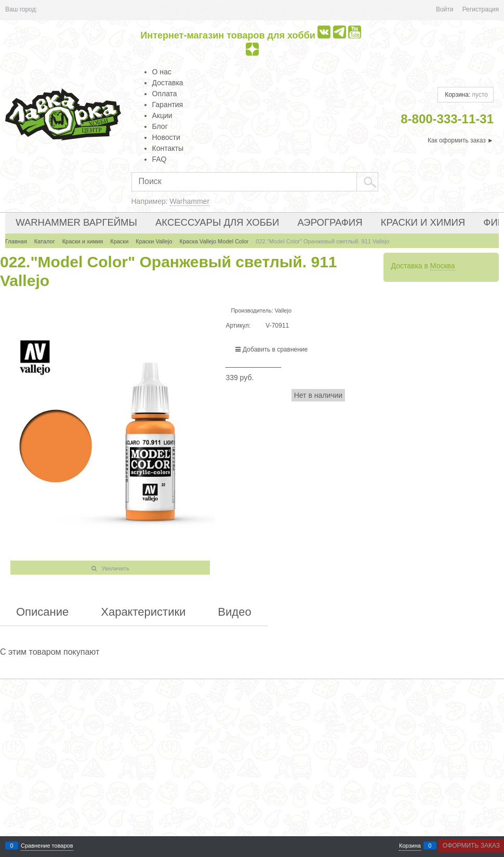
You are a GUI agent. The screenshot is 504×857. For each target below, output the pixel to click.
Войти (445, 9)
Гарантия (168, 105)
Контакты (168, 148)
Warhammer (190, 201)
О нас (162, 72)
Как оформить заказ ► (461, 140)
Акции (162, 115)
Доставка (168, 83)
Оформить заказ (471, 846)
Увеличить (116, 568)
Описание (42, 612)
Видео (234, 612)
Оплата (165, 94)
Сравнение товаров (47, 846)
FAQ (160, 159)
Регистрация (481, 9)
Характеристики (143, 612)
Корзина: (466, 95)
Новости (166, 137)
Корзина (410, 846)
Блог (160, 126)
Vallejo (283, 310)
